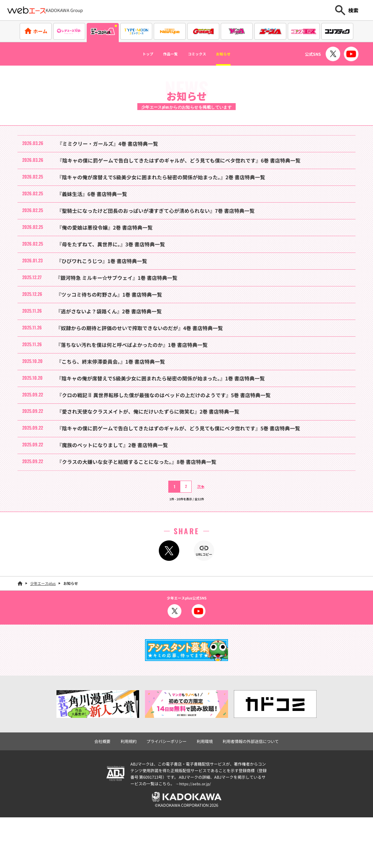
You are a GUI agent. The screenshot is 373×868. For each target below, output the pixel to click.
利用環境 (204, 794)
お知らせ (236, 54)
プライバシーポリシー (168, 794)
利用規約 (133, 794)
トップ (134, 54)
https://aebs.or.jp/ (196, 836)
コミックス (200, 54)
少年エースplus (43, 636)
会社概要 (108, 794)
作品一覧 (164, 54)
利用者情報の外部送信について (247, 794)
